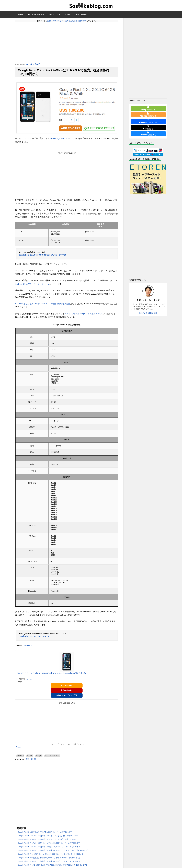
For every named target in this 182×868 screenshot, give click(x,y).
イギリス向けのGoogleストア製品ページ (83, 316)
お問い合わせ (81, 15)
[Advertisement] (67, 43)
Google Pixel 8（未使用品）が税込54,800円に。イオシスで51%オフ (45, 835)
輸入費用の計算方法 (36, 15)
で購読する (148, 108)
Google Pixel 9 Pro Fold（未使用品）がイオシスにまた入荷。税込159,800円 (48, 838)
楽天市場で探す (67, 693)
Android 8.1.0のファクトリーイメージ (32, 287)
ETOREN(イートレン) (59, 141)
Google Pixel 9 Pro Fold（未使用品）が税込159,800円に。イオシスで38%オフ (49, 846)
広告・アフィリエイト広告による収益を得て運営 (67, 21)
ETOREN (28, 648)
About (68, 15)
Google (39, 758)
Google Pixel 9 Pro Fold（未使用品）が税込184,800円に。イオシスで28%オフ (49, 864)
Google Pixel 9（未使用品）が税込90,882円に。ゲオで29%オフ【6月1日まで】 (49, 860)
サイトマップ (55, 15)
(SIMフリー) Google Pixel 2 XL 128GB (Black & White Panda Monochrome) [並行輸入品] (51, 676)
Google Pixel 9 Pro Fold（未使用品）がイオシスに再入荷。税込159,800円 (47, 842)
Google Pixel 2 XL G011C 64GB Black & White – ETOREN (43, 257)
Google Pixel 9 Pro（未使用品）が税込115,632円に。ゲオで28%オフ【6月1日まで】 (52, 857)
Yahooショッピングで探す (67, 698)
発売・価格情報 (33, 762)
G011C (30, 758)
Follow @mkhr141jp (148, 313)
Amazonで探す (67, 688)
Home (20, 15)
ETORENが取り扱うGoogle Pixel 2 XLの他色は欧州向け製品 (43, 306)
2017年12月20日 (34, 64)
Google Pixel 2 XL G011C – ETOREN (34, 639)
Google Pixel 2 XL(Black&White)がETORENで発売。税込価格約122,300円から (63, 73)
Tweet (18, 750)
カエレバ (30, 682)
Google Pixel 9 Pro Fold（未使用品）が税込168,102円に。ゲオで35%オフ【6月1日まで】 (53, 853)
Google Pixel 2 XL (52, 758)
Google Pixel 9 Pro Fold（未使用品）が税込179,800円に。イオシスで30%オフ (49, 849)
